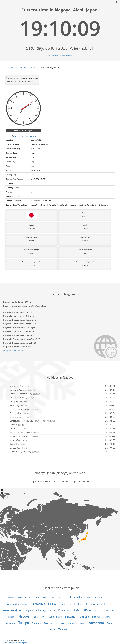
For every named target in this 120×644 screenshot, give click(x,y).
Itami (80, 604)
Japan (33, 68)
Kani (103, 604)
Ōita (53, 630)
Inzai (63, 604)
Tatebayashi (10, 623)
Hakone (108, 598)
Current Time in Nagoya (23, 131)
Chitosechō (63, 598)
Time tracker (9, 643)
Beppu (28, 598)
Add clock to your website (61, 56)
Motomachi (110, 610)
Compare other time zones (15, 351)
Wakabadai (59, 623)
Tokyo (24, 623)
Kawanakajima (12, 610)
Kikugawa (29, 610)
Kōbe (87, 610)
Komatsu (52, 610)
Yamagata (72, 623)
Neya (43, 617)
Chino (53, 598)
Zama (110, 623)
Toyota (48, 623)
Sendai (96, 616)
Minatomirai (98, 610)
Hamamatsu (13, 604)
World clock (22, 68)
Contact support (21, 643)
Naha (35, 617)
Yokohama (96, 623)
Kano (110, 604)
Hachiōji (97, 598)
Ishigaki (71, 604)
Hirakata (26, 604)
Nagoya (24, 616)
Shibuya (107, 617)
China (45, 598)
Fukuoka (76, 597)
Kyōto (78, 610)
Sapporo (84, 616)
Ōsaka (62, 629)
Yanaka (83, 623)
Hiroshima (39, 604)
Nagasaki (11, 617)
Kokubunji (41, 610)
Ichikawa (53, 604)
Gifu (88, 598)
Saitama (70, 616)
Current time (9, 68)
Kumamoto (65, 610)
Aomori (10, 598)
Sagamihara (55, 617)
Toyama (37, 623)
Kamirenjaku (92, 604)
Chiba (37, 598)
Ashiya (20, 598)
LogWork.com (25, 640)
